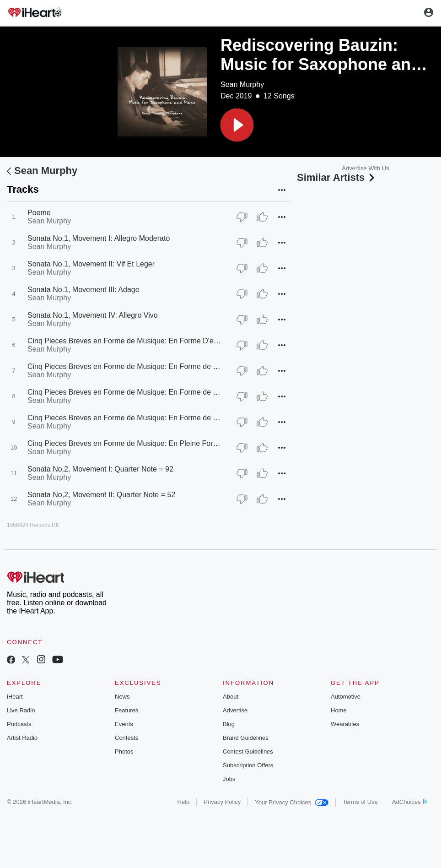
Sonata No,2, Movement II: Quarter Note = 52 (101, 495)
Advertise (235, 710)
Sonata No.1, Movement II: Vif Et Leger (91, 264)
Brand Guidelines (246, 738)
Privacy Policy (222, 802)
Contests (126, 738)
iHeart (15, 697)
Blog (229, 724)
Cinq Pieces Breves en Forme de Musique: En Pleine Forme (125, 443)
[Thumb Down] (242, 217)
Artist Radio (22, 738)
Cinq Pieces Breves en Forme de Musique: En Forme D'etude (128, 341)
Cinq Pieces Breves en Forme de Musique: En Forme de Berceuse (136, 418)
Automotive (346, 697)
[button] (237, 125)
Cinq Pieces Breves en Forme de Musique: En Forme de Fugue (131, 392)
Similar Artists (337, 177)
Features (126, 710)
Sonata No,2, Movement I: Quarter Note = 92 (100, 469)
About (231, 697)
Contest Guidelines (248, 751)
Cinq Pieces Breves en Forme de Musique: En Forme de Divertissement (144, 366)
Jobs (229, 779)
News (122, 697)
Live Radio (21, 710)
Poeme (39, 213)
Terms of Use (360, 802)
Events (124, 724)
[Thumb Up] (262, 217)
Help (184, 802)
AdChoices (410, 802)
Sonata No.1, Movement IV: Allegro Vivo (93, 315)
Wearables (345, 724)
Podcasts (19, 724)
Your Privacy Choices (292, 802)
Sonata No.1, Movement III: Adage (83, 290)
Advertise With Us (365, 168)
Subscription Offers (248, 765)
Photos (124, 751)
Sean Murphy (242, 84)
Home (339, 710)
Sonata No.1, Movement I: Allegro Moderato (99, 238)
